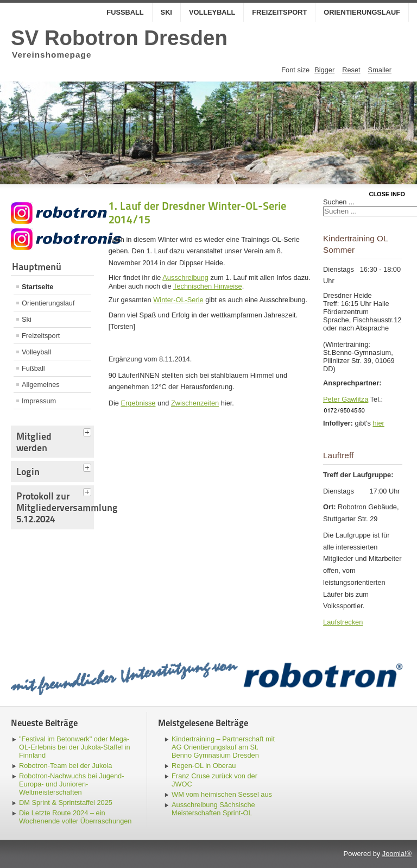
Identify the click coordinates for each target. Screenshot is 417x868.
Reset (351, 70)
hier (378, 423)
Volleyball (212, 12)
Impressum (39, 401)
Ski (166, 12)
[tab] (89, 431)
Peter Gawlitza (346, 399)
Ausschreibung (185, 277)
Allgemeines (41, 385)
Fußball (125, 12)
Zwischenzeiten (195, 403)
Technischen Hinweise (208, 286)
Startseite (37, 287)
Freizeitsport (279, 12)
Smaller (380, 70)
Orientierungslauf (362, 12)
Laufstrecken (343, 622)
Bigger (324, 70)
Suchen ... (339, 202)
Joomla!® (397, 854)
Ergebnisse (138, 403)
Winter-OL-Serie (178, 300)
